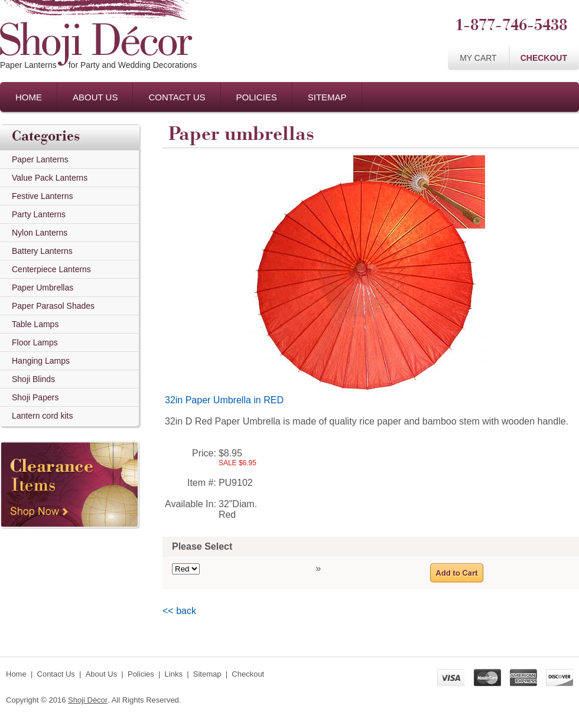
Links (174, 674)
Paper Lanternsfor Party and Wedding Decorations (98, 65)
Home (29, 97)
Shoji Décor (88, 700)
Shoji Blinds (33, 379)
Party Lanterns (39, 214)
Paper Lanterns (40, 159)
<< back (179, 611)
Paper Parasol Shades (53, 306)
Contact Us (177, 97)
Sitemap (327, 97)
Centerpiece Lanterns (51, 269)
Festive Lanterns (43, 196)
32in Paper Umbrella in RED (224, 400)
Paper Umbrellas (43, 288)
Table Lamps (35, 324)
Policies (257, 97)
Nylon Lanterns (40, 233)
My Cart (478, 58)
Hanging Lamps (41, 361)
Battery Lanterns (42, 251)
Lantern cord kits (43, 416)
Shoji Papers (35, 397)
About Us (95, 97)
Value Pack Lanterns (50, 178)
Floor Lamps (35, 342)
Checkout (544, 58)
